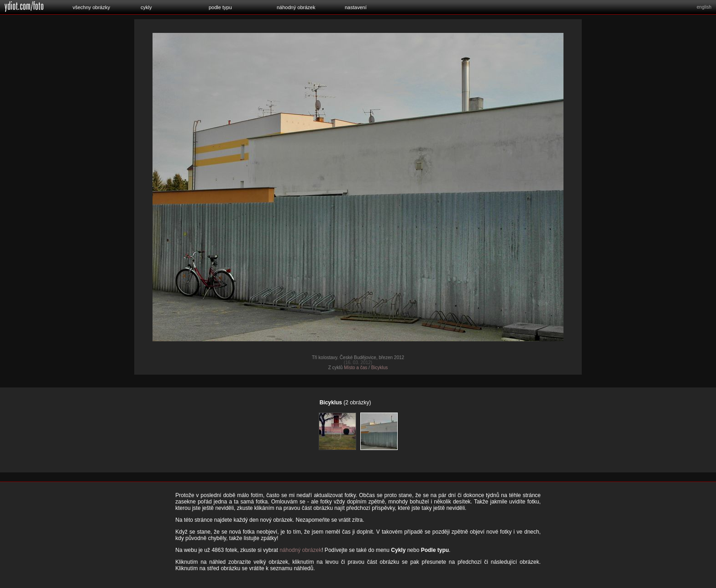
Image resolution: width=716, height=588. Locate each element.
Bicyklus (380, 368)
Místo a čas (355, 368)
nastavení (356, 7)
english (704, 7)
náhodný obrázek (296, 7)
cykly (146, 7)
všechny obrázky (91, 7)
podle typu (220, 7)
